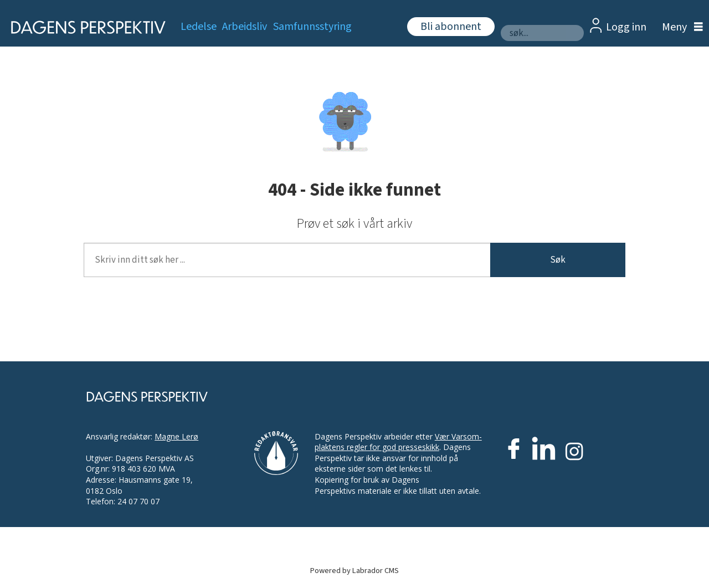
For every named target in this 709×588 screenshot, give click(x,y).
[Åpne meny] (680, 27)
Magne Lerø (176, 436)
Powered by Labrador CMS (354, 571)
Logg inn (626, 27)
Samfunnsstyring (312, 27)
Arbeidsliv (245, 27)
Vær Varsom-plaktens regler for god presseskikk (398, 442)
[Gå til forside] (84, 27)
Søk (558, 260)
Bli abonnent (451, 27)
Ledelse (199, 27)
